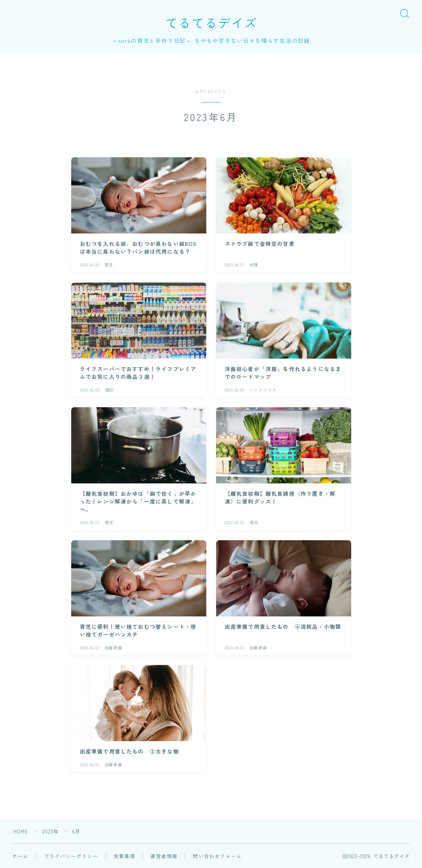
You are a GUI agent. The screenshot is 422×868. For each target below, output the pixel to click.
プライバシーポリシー (71, 856)
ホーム (21, 856)
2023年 (51, 831)
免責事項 (125, 856)
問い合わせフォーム (217, 856)
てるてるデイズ (211, 23)
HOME (21, 831)
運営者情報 (164, 856)
